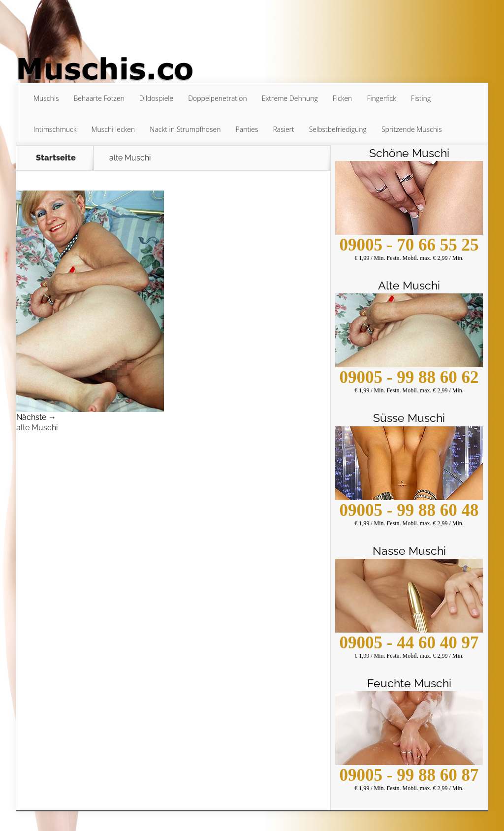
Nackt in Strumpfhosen (185, 129)
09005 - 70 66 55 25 (409, 245)
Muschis (46, 98)
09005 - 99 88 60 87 (409, 775)
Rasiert (283, 129)
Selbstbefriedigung (338, 129)
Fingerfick (381, 98)
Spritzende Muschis (412, 129)
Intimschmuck (55, 129)
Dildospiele (156, 98)
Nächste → (36, 417)
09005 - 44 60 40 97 (409, 643)
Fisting (421, 98)
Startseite (56, 158)
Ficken (343, 98)
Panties (247, 129)
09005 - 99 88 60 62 (409, 377)
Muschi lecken (113, 129)
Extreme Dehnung (290, 98)
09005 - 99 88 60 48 (409, 510)
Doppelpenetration (217, 98)
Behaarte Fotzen (99, 98)
